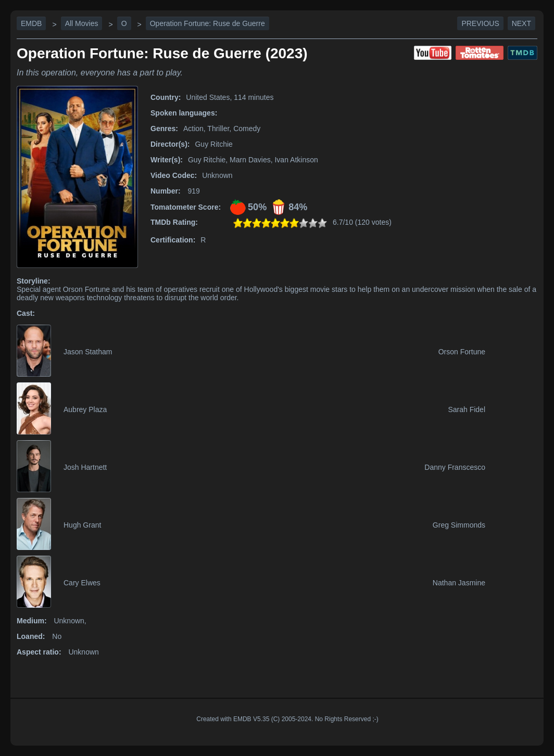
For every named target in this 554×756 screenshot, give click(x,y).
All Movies (82, 23)
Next (521, 23)
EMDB (31, 23)
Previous (480, 23)
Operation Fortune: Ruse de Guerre (207, 23)
